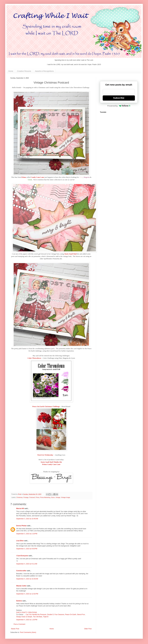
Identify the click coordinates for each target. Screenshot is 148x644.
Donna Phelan (21, 526)
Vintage (58, 497)
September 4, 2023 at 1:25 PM (27, 620)
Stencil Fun (81, 615)
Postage (26, 497)
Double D (50, 615)
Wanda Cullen (21, 586)
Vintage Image (65, 497)
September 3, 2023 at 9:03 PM (27, 549)
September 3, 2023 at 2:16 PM (27, 534)
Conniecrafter (21, 571)
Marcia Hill (20, 509)
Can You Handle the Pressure (36, 615)
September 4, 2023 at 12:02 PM (27, 594)
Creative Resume (24, 71)
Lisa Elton (20, 541)
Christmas (20, 497)
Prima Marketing (45, 497)
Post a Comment (19, 624)
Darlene (19, 601)
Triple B (46, 617)
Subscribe (119, 98)
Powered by (119, 106)
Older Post (88, 629)
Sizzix (53, 497)
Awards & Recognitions (44, 71)
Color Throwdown (34, 358)
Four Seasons (59, 615)
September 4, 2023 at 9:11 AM (27, 564)
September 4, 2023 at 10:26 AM (27, 579)
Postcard (32, 497)
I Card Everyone (22, 556)
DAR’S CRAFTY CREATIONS (27, 612)
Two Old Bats (38, 617)
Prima (38, 497)
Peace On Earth (71, 615)
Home (11, 71)
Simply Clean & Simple (24, 617)
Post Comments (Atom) (28, 632)
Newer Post (15, 629)
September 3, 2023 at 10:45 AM (27, 519)
